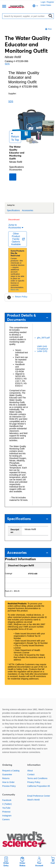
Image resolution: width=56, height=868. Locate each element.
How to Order (8, 782)
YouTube (6, 808)
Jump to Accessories (16, 226)
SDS (7, 64)
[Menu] (4, 7)
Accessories (16, 170)
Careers (6, 819)
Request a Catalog (11, 771)
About (30, 771)
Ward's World (33, 800)
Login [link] (43, 2)
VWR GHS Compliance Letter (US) (43, 349)
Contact (31, 774)
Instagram (7, 816)
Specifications (17, 167)
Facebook (7, 800)
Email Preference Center (39, 796)
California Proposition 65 (39, 786)
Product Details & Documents (28, 317)
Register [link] (51, 2)
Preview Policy (9, 786)
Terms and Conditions (37, 778)
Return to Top (15, 137)
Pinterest (6, 812)
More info (15, 290)
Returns (6, 778)
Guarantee (7, 774)
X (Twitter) (7, 804)
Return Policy (21, 297)
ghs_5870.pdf (43, 338)
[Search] (26, 16)
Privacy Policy (34, 782)
